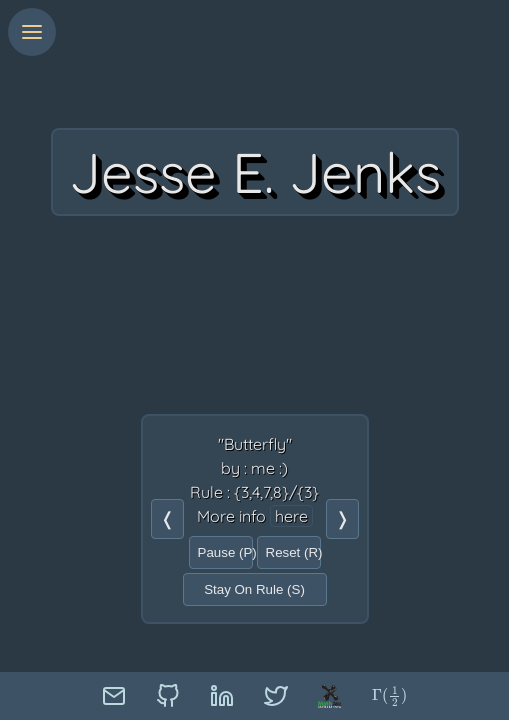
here (291, 516)
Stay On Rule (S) (254, 589)
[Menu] (32, 32)
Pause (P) (225, 552)
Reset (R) (293, 552)
